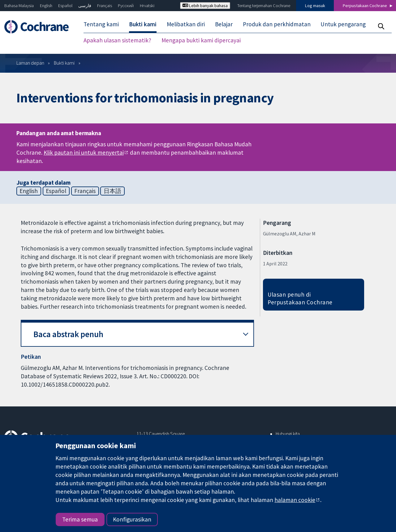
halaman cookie (295, 500)
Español (65, 6)
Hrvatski (147, 6)
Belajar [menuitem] (224, 24)
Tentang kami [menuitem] (101, 24)
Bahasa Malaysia (19, 6)
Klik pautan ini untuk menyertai (84, 152)
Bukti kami (64, 63)
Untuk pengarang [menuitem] (343, 24)
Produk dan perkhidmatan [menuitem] (277, 24)
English (46, 6)
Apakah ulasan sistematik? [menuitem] (117, 40)
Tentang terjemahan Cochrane (264, 6)
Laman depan (30, 63)
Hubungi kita (288, 434)
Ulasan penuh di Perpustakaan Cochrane (300, 298)
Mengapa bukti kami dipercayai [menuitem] (201, 40)
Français (105, 6)
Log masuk (315, 6)
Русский (126, 6)
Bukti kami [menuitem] (143, 24)
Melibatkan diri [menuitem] (186, 24)
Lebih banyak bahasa (205, 6)
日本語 (112, 191)
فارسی (85, 6)
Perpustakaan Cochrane (365, 6)
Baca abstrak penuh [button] (68, 334)
